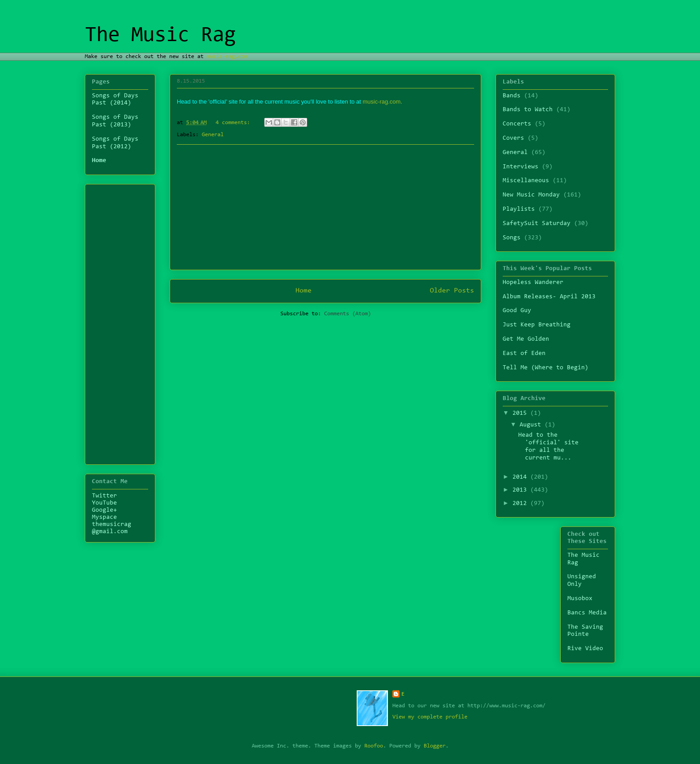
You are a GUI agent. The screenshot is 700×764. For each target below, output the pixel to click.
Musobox (580, 599)
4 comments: (234, 123)
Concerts (517, 124)
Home (304, 291)
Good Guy (517, 311)
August (532, 425)
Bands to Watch (528, 110)
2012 (521, 504)
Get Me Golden (526, 339)
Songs (512, 238)
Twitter (104, 496)
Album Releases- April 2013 (549, 297)
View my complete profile (430, 717)
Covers (513, 138)
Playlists (519, 209)
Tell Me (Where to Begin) (546, 368)
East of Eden (524, 354)
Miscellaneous (526, 181)
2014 (521, 477)
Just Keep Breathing (537, 325)
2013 (521, 490)
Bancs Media (587, 613)
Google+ (104, 510)
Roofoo (374, 746)
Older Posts (452, 291)
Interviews (521, 167)
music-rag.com (227, 56)
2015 (521, 413)
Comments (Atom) (348, 314)
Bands (512, 96)
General (213, 135)
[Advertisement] (325, 207)
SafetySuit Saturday (537, 224)
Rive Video (585, 649)
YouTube (104, 503)
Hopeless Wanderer (533, 283)
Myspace (104, 518)
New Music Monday (531, 195)
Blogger (435, 746)
